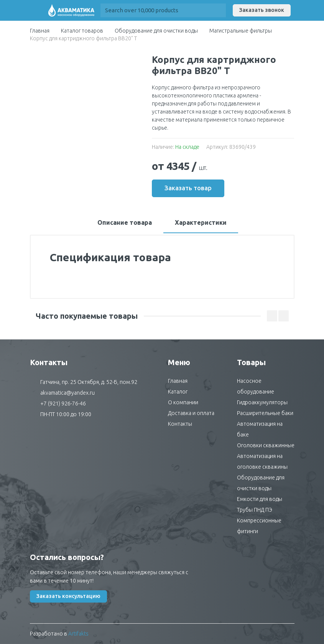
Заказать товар (188, 188)
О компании (183, 402)
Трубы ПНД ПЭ (255, 510)
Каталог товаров (82, 31)
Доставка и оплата (191, 413)
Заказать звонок (262, 10)
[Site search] (156, 10)
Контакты (180, 424)
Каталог (178, 392)
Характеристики (201, 222)
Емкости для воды (260, 499)
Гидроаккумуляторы (262, 402)
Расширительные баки (265, 413)
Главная (40, 31)
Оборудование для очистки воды (156, 31)
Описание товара (125, 222)
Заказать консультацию (68, 596)
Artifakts (78, 634)
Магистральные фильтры (241, 31)
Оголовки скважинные (266, 445)
